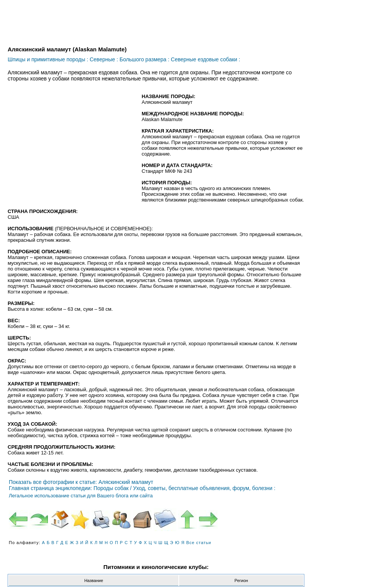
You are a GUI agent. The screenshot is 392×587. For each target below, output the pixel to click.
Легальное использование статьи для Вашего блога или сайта (81, 496)
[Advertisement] (72, 149)
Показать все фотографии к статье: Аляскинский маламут (81, 482)
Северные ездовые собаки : (205, 59)
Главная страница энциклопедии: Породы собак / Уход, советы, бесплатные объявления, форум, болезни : (142, 488)
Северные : (104, 59)
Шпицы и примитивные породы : (48, 59)
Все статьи (199, 543)
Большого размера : (144, 59)
